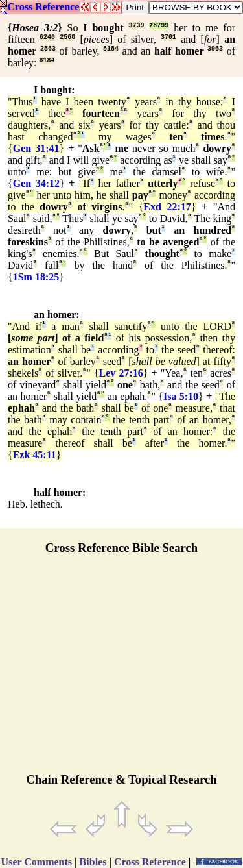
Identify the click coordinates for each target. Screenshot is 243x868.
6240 (47, 37)
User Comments (37, 862)
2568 (67, 37)
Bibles (93, 862)
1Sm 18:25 (36, 277)
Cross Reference (43, 7)
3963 (215, 49)
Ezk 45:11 (35, 455)
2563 (48, 49)
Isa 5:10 (181, 396)
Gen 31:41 (36, 148)
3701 (168, 37)
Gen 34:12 (36, 183)
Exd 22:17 (167, 207)
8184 (111, 49)
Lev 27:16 (121, 373)
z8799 (159, 26)
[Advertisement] (122, 669)
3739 (136, 26)
